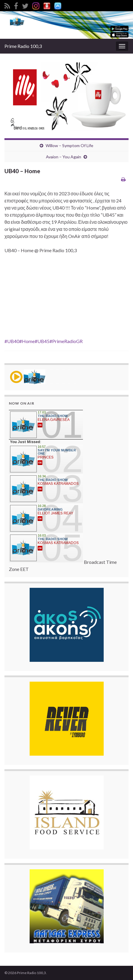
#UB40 (12, 341)
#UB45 (42, 341)
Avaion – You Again (64, 157)
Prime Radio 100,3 (23, 46)
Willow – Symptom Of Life (69, 145)
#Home (27, 341)
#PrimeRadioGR (66, 341)
